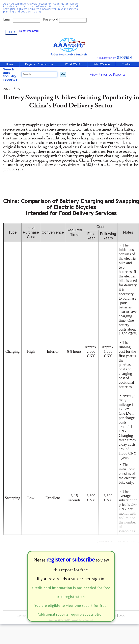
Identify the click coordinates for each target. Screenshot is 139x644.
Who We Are (102, 64)
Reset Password (29, 31)
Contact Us (24, 616)
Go (63, 74)
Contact (128, 64)
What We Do (74, 64)
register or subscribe (71, 560)
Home (10, 64)
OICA (122, 616)
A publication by (114, 58)
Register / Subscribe (39, 64)
